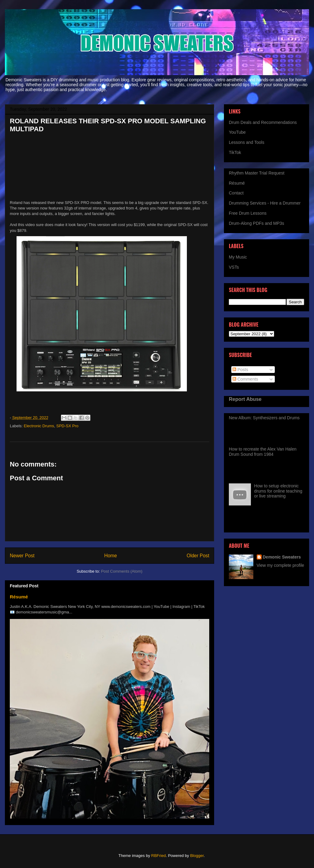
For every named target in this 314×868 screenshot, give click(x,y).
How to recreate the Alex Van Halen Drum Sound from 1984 (263, 452)
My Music (238, 257)
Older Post (198, 556)
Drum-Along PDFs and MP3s (257, 223)
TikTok (235, 152)
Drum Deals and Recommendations (263, 122)
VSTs (234, 267)
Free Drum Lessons (248, 213)
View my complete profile (280, 565)
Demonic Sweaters (282, 557)
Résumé (19, 597)
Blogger (197, 856)
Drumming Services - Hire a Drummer (265, 203)
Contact (236, 193)
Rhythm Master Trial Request (257, 173)
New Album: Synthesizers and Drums (264, 418)
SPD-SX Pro (67, 426)
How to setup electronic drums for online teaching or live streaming (278, 491)
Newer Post (22, 556)
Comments (245, 379)
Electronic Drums (39, 426)
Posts (240, 370)
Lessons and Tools (247, 142)
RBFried (159, 856)
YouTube (237, 132)
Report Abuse (245, 399)
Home (111, 556)
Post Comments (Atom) (122, 571)
